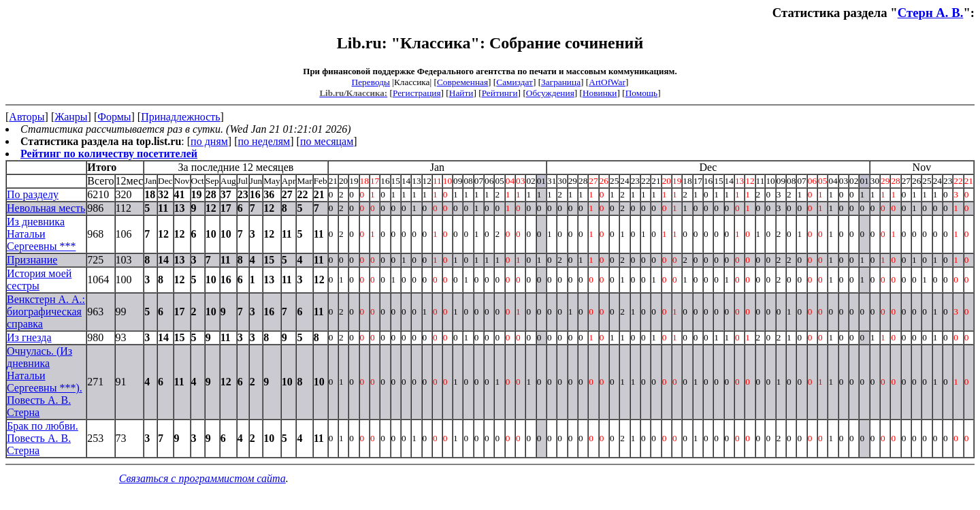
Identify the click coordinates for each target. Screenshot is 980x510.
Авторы (27, 117)
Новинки (600, 93)
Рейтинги (500, 93)
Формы (114, 117)
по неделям (264, 141)
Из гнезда (29, 337)
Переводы (371, 82)
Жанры (71, 117)
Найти (461, 93)
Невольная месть (46, 208)
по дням (209, 141)
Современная (462, 82)
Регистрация (417, 93)
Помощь (641, 93)
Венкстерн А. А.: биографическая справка (46, 312)
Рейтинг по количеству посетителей (109, 154)
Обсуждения (550, 93)
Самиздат (514, 82)
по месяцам (327, 141)
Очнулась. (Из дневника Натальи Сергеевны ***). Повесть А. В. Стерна (45, 382)
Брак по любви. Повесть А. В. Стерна (43, 438)
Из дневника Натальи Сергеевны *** (41, 234)
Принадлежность (180, 117)
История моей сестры (39, 280)
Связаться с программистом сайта (202, 478)
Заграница (561, 82)
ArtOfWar (607, 82)
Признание (32, 260)
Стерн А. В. (931, 13)
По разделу (33, 194)
